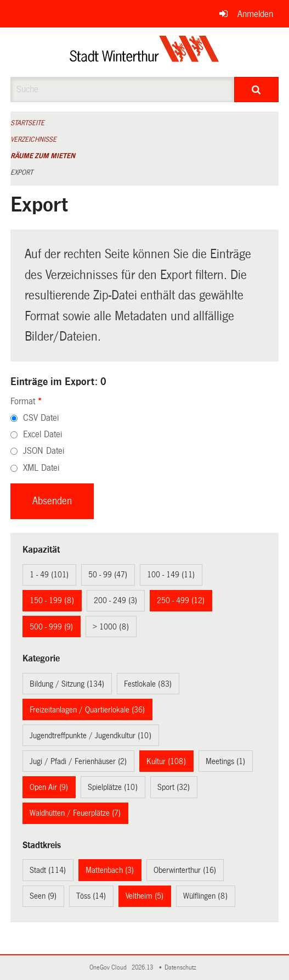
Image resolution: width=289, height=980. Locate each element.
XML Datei (41, 468)
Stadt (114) (48, 870)
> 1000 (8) (111, 627)
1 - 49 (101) (49, 575)
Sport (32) (174, 787)
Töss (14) (91, 896)
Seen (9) (43, 896)
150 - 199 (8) (52, 600)
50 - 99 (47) (108, 575)
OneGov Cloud (110, 968)
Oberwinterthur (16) (185, 870)
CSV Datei (41, 418)
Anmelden (255, 14)
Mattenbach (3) (110, 870)
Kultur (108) (166, 761)
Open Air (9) (49, 787)
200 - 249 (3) (115, 600)
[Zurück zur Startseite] (144, 52)
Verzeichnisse (33, 140)
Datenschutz (182, 968)
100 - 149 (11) (171, 575)
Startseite (27, 123)
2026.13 (143, 968)
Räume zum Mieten (43, 156)
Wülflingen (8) (205, 896)
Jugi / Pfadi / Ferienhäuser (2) (78, 761)
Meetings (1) (225, 761)
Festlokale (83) (148, 684)
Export (22, 172)
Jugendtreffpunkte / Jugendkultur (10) (90, 736)
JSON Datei (44, 451)
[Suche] (257, 90)
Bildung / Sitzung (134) (67, 684)
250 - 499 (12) (181, 600)
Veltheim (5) (144, 896)
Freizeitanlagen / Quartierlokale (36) (87, 710)
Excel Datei (42, 434)
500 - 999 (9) (51, 627)
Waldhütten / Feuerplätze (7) (75, 813)
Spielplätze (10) (113, 787)
